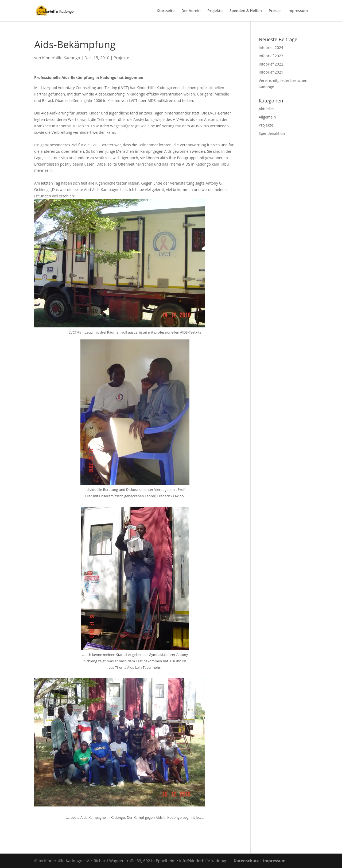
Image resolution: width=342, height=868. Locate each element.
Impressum (298, 11)
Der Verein (191, 11)
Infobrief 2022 (271, 64)
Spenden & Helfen (246, 11)
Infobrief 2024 (271, 47)
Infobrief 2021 (271, 72)
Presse (275, 11)
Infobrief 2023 (271, 56)
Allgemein (267, 117)
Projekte (215, 11)
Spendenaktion (272, 133)
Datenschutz (246, 861)
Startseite (166, 11)
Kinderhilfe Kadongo (61, 58)
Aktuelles (267, 109)
